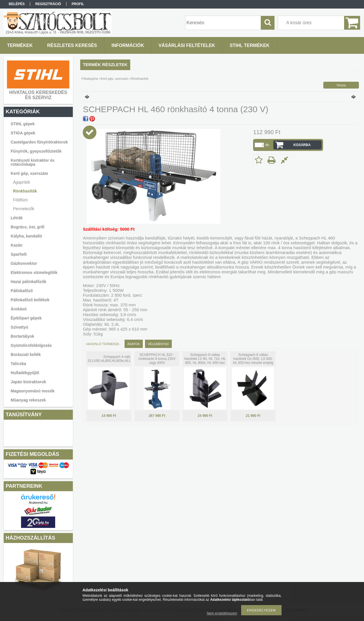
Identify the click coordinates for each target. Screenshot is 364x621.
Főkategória (90, 79)
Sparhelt (19, 254)
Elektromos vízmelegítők (34, 272)
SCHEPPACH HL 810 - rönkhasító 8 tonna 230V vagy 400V (157, 359)
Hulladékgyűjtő (25, 373)
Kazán (17, 245)
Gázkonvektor (24, 263)
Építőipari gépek (26, 318)
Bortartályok (22, 336)
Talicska (18, 364)
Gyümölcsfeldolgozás (31, 345)
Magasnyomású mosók (33, 391)
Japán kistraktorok (29, 382)
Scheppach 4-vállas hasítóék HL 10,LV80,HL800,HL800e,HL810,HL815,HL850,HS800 (128, 359)
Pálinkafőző (22, 291)
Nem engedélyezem (222, 613)
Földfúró (20, 200)
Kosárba (302, 145)
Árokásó (19, 309)
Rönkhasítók (25, 191)
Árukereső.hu (38, 503)
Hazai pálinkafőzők (29, 282)
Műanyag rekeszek (28, 400)
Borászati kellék (26, 354)
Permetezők (24, 209)
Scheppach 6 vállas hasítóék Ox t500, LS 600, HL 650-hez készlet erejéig (253, 359)
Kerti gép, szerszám (114, 79)
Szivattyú (19, 327)
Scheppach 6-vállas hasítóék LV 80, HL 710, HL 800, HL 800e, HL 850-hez (205, 359)
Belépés (17, 4)
